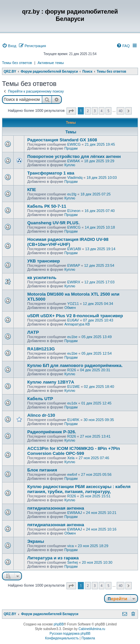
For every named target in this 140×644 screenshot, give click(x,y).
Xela (71, 458)
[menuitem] (9, 46)
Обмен (70, 308)
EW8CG (74, 144)
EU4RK (73, 420)
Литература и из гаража (53, 558)
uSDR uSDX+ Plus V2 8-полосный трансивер (75, 316)
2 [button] (88, 111)
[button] (71, 111)
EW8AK (74, 161)
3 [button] (95, 111)
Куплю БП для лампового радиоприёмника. (75, 365)
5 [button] (108, 111)
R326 (71, 370)
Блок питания (42, 470)
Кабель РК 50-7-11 (47, 206)
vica (70, 546)
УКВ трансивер (44, 261)
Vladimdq (75, 178)
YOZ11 (73, 304)
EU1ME (73, 387)
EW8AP (74, 265)
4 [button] (102, 111)
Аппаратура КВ (77, 324)
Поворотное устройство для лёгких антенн (74, 156)
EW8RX (74, 282)
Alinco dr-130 (41, 415)
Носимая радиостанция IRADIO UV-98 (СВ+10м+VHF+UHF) (68, 242)
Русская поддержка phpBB (70, 634)
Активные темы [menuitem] (51, 63)
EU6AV (73, 320)
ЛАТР (33, 332)
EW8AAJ (74, 513)
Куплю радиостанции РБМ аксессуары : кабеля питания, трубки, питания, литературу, (79, 489)
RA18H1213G (41, 349)
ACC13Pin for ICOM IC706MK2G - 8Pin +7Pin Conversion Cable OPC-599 (74, 451)
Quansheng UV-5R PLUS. (54, 223)
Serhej (72, 562)
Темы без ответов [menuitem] (17, 63)
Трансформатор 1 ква (51, 173)
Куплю (70, 165)
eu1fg (72, 194)
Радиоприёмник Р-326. (52, 432)
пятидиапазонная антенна (56, 508)
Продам (71, 148)
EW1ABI (74, 249)
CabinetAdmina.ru (92, 629)
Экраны (36, 541)
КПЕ (32, 190)
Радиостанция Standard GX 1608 (62, 140)
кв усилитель (42, 278)
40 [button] (121, 111)
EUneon (74, 211)
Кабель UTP (40, 399)
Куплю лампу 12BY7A (51, 382)
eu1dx (72, 403)
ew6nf (72, 474)
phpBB (59, 624)
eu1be (72, 337)
